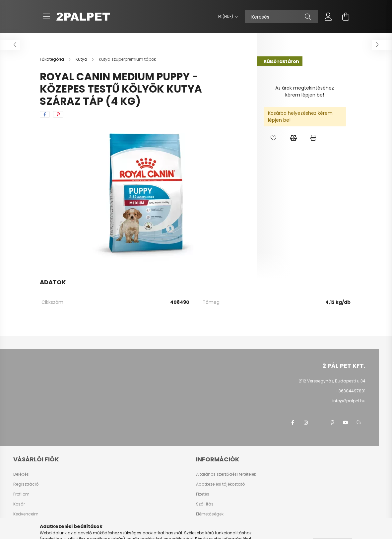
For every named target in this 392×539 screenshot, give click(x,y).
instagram (306, 423)
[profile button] (328, 17)
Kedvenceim (26, 514)
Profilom (21, 494)
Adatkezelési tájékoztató (220, 484)
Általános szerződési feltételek (226, 474)
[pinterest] (58, 114)
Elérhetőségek (210, 514)
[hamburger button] (46, 17)
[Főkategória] (52, 59)
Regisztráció (26, 484)
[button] (274, 138)
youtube (346, 423)
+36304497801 (351, 391)
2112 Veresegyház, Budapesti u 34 (332, 381)
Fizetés (203, 494)
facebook (293, 423)
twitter (319, 423)
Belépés (21, 474)
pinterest (332, 423)
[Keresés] (281, 17)
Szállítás (205, 504)
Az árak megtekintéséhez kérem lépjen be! (305, 91)
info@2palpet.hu (349, 401)
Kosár (19, 504)
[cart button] (346, 17)
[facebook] (45, 114)
